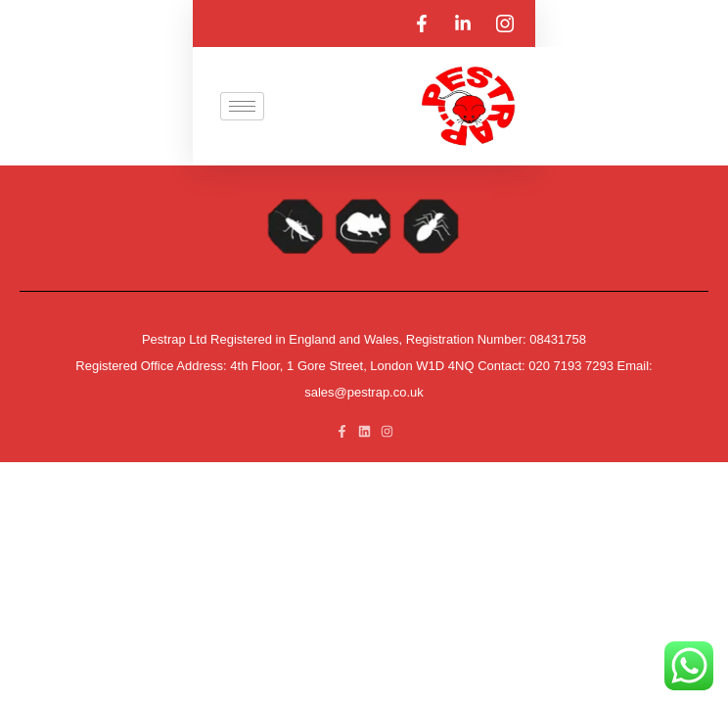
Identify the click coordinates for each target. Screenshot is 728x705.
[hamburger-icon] (242, 106)
